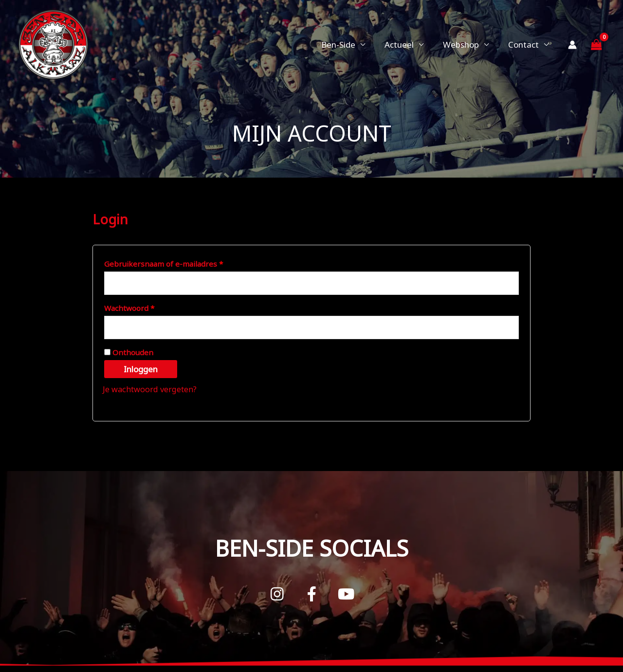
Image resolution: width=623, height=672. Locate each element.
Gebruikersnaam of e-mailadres (176, 263)
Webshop (465, 45)
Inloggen (141, 371)
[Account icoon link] (572, 45)
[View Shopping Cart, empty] (596, 45)
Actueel (406, 45)
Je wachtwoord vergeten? (152, 391)
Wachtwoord (142, 308)
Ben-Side (348, 45)
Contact (525, 45)
